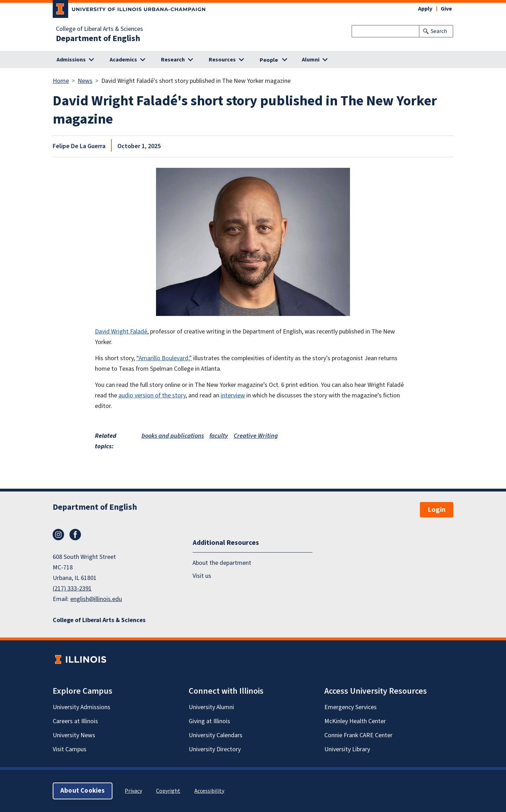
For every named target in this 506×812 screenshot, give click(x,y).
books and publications (173, 436)
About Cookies (83, 791)
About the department (222, 563)
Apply (425, 9)
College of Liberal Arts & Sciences (99, 29)
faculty (219, 436)
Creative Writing (256, 436)
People (269, 60)
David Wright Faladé (121, 332)
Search (439, 31)
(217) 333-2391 (72, 589)
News (85, 81)
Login (437, 510)
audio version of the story (152, 395)
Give (446, 9)
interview (233, 395)
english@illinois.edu (96, 599)
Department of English (98, 39)
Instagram (58, 535)
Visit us (202, 576)
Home (61, 81)
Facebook (75, 535)
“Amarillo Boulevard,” (164, 358)
